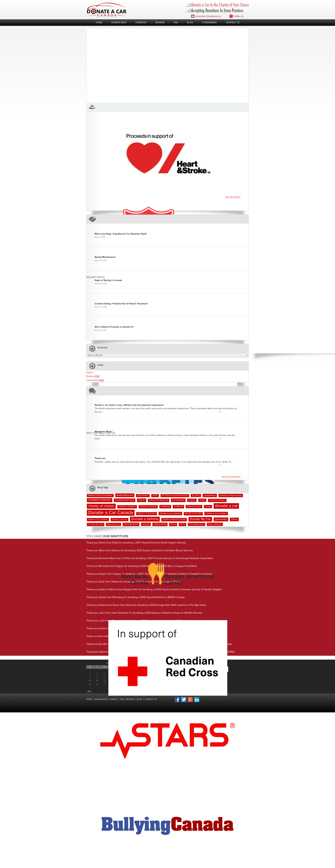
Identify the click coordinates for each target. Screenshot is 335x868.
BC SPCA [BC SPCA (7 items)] (196, 495)
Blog (190, 23)
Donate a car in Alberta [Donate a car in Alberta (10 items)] (170, 514)
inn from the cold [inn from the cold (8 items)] (96, 524)
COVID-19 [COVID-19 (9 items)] (178, 507)
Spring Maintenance (105, 257)
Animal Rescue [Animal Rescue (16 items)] (125, 495)
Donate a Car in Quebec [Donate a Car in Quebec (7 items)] (98, 520)
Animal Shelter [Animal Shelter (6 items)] (143, 496)
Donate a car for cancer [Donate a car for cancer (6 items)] (147, 514)
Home (99, 23)
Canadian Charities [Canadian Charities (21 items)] (100, 500)
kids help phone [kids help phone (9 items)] (131, 524)
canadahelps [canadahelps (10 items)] (210, 495)
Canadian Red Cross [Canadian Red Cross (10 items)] (125, 500)
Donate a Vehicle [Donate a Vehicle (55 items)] (145, 519)
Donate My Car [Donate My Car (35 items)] (200, 519)
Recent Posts (95, 277)
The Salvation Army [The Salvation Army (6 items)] (196, 524)
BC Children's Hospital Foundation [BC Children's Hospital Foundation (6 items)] (175, 496)
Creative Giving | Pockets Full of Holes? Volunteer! (121, 304)
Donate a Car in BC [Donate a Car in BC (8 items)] (193, 514)
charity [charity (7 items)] (202, 500)
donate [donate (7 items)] (208, 507)
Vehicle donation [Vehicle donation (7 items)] (215, 524)
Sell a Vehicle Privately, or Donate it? (114, 327)
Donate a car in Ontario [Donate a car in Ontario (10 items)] (216, 514)
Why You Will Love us (101, 433)
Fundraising (209, 23)
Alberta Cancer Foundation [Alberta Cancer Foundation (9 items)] (100, 495)
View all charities (233, 197)
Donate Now (119, 23)
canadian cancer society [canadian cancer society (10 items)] (231, 495)
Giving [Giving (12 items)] (234, 519)
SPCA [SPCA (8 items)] (182, 524)
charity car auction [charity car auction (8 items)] (217, 500)
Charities (141, 23)
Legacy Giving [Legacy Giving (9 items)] (160, 524)
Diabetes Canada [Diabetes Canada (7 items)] (194, 507)
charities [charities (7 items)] (192, 500)
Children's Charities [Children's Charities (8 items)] (127, 507)
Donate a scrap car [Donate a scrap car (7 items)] (119, 520)
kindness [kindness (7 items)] (146, 524)
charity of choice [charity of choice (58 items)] (101, 506)
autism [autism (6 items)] (155, 496)
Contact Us (233, 23)
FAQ (176, 23)
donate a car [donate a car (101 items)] (226, 506)
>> (220, 412)
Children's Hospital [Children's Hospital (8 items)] (148, 507)
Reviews (160, 23)
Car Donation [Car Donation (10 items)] (178, 500)
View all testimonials (231, 477)
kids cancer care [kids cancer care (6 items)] (113, 524)
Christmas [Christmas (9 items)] (165, 507)
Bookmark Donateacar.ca (206, 16)
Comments (95, 380)
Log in (90, 372)
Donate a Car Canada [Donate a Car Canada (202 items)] (111, 513)
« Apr (89, 691)
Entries (93, 376)
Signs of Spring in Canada (108, 280)
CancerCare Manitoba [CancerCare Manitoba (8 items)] (159, 500)
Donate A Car (107, 10)
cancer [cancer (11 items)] (142, 500)
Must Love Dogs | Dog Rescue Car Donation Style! (121, 234)
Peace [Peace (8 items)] (173, 524)
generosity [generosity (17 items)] (221, 519)
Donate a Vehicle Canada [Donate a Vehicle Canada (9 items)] (174, 520)
